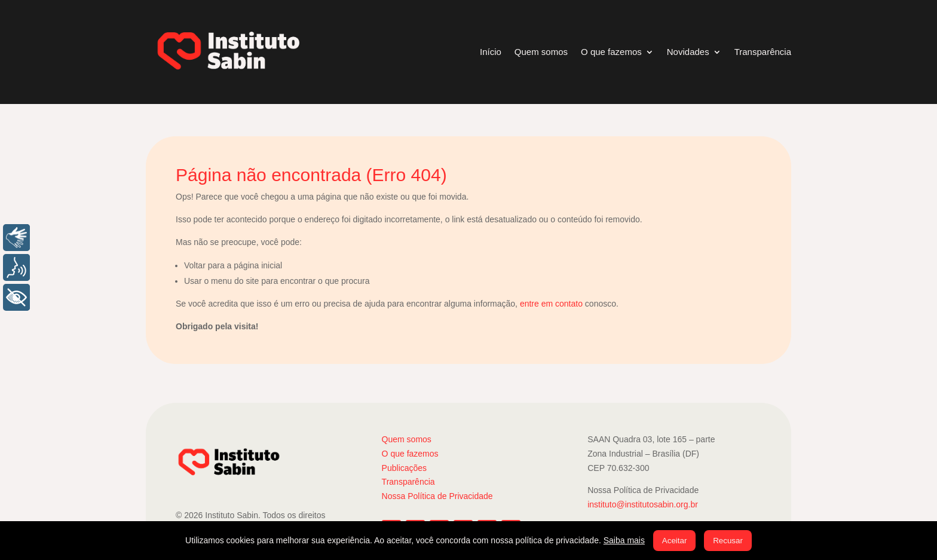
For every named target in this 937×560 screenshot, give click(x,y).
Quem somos (541, 52)
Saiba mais (624, 540)
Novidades (688, 52)
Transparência (763, 52)
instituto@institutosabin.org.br (643, 504)
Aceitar (674, 541)
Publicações (405, 468)
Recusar (728, 541)
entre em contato (551, 304)
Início (491, 52)
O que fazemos (611, 52)
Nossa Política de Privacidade (437, 496)
